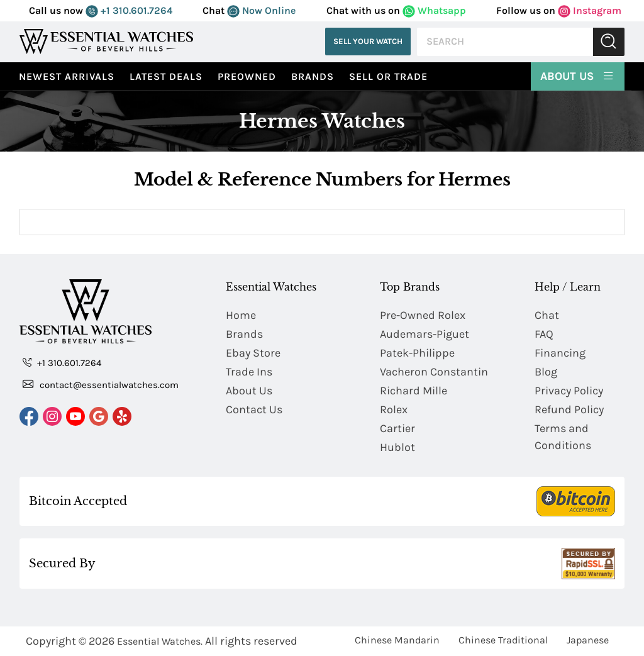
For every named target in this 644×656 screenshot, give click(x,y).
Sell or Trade (388, 76)
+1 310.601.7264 (129, 10)
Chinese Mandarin (397, 640)
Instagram (590, 10)
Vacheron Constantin (434, 372)
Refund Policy (569, 409)
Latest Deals (166, 76)
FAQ (544, 334)
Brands (313, 76)
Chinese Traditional (503, 640)
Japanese (588, 640)
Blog (546, 372)
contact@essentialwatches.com (101, 384)
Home (241, 315)
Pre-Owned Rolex (423, 315)
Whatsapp (434, 10)
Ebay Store (253, 353)
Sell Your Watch (368, 41)
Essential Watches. (160, 641)
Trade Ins (249, 372)
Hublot (397, 447)
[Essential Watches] (106, 41)
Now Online (261, 10)
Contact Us (254, 409)
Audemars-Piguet (425, 334)
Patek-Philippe (417, 353)
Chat (547, 315)
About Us (578, 75)
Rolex (394, 409)
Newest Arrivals (67, 76)
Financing (560, 353)
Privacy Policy (569, 391)
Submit (609, 42)
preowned (247, 76)
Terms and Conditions (563, 437)
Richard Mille (414, 391)
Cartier (397, 428)
